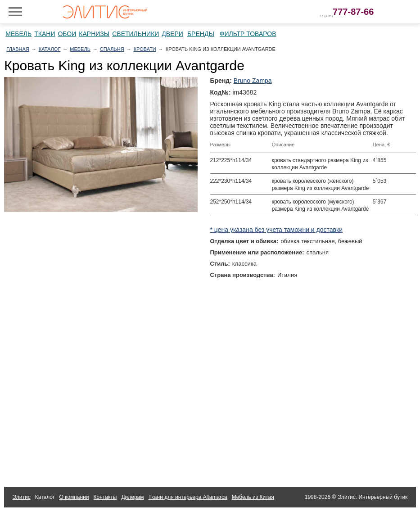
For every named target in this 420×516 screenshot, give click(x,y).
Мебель (18, 34)
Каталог (50, 49)
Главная (18, 49)
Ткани (45, 34)
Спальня (112, 49)
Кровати (145, 49)
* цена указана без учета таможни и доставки (276, 230)
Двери (172, 34)
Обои (67, 34)
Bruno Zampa (253, 81)
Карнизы (94, 34)
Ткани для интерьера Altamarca (188, 497)
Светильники (135, 34)
